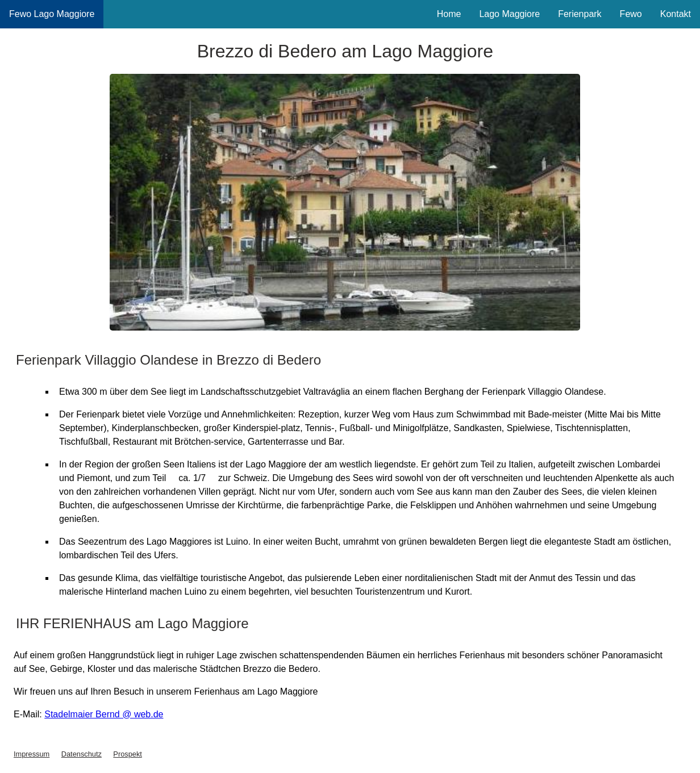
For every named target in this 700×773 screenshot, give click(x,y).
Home (449, 14)
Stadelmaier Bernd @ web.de (104, 714)
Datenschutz (82, 754)
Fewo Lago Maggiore (52, 14)
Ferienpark (580, 14)
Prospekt (128, 754)
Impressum (32, 754)
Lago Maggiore (509, 14)
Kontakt (676, 14)
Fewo (631, 14)
